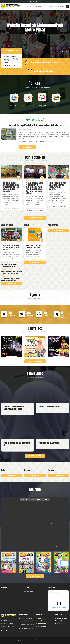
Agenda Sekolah (42, 624)
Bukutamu (40, 618)
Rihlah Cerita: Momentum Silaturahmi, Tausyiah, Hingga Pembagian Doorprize (58, 186)
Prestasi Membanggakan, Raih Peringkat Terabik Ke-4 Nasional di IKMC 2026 (11, 272)
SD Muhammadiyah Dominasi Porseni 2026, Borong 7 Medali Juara (10, 279)
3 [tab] (63, 35)
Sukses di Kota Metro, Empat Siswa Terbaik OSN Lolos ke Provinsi (10, 265)
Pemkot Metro (59, 621)
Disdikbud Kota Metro (61, 618)
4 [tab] (63, 36)
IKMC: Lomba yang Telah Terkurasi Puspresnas (34, 247)
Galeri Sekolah (42, 626)
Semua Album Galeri (35, 362)
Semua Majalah (35, 577)
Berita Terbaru (42, 621)
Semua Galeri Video (35, 456)
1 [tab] (63, 32)
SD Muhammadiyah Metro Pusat (34, 640)
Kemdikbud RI (59, 624)
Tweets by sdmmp (29, 591)
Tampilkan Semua (12, 284)
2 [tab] (63, 34)
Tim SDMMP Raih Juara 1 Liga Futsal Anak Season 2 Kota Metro (11, 248)
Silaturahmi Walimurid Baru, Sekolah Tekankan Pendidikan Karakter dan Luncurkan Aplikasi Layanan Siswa (11, 187)
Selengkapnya (27, 148)
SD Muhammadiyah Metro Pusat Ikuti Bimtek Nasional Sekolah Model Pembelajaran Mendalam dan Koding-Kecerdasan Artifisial (34, 188)
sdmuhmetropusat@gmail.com (44, 71)
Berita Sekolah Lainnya (35, 218)
